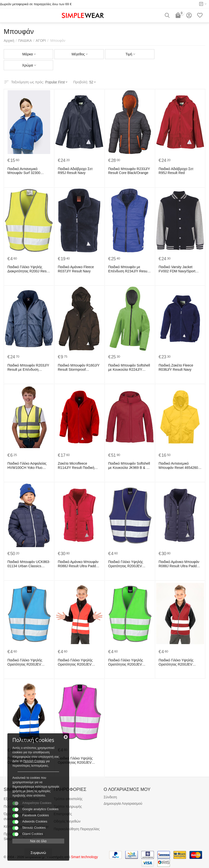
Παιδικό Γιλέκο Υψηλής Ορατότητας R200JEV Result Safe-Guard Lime (127, 662)
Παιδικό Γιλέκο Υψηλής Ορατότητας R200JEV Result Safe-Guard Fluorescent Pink (75, 760)
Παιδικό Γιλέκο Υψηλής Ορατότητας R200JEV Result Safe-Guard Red (76, 662)
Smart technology (84, 857)
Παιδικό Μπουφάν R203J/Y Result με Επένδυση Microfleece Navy (28, 368)
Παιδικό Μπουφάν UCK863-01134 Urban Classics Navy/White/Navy (29, 564)
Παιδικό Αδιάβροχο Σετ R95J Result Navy (75, 171)
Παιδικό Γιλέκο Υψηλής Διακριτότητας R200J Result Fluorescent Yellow (29, 269)
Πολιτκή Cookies (34, 761)
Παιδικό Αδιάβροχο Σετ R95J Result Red (176, 171)
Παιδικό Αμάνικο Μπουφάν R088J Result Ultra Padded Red (79, 564)
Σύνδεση (110, 797)
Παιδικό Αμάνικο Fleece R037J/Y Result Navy (76, 269)
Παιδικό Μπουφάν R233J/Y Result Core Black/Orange (129, 171)
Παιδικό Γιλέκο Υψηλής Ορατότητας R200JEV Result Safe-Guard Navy (127, 564)
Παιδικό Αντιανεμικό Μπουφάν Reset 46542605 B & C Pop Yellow (179, 466)
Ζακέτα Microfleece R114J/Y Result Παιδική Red (76, 466)
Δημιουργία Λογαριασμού (123, 803)
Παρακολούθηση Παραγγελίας (77, 829)
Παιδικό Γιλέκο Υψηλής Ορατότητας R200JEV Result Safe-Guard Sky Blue (25, 662)
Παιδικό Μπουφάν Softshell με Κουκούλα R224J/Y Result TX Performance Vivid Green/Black (129, 368)
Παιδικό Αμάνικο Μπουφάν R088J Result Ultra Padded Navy (180, 564)
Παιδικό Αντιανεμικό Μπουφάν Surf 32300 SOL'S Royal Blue (24, 171)
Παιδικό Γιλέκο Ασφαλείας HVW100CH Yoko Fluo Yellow (27, 466)
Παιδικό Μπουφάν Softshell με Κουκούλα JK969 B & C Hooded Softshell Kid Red (129, 466)
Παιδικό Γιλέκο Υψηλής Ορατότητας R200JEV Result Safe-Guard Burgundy (176, 662)
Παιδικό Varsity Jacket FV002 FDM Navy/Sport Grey (177, 269)
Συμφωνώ (38, 853)
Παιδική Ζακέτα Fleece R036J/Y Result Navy (176, 367)
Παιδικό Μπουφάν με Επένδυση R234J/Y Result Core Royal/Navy (129, 269)
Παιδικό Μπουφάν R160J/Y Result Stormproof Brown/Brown (79, 368)
